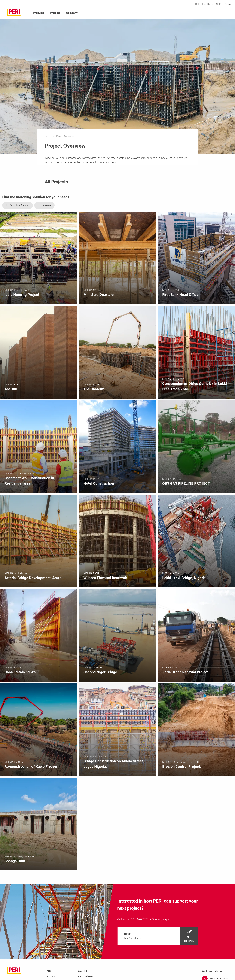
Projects (55, 13)
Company (72, 13)
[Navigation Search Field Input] (213, 13)
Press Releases (86, 976)
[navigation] (158, 936)
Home (48, 136)
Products (38, 13)
